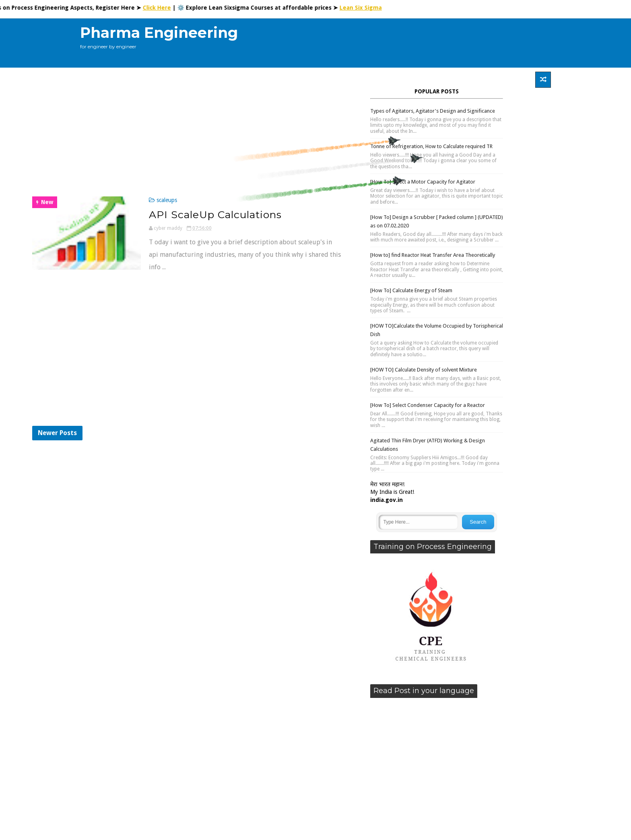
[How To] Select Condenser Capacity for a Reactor (428, 405)
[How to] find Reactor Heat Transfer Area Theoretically (433, 255)
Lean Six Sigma (365, 8)
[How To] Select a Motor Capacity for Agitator (423, 182)
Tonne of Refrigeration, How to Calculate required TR (431, 146)
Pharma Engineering (159, 33)
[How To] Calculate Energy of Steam (411, 290)
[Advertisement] (404, 43)
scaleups (167, 200)
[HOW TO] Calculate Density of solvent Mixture (424, 370)
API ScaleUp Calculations (215, 215)
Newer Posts (57, 433)
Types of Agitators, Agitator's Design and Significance (433, 111)
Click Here (161, 8)
